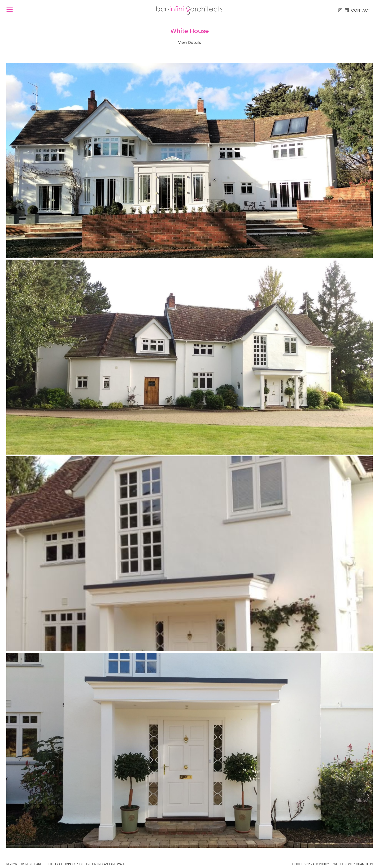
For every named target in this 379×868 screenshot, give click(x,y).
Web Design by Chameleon (353, 864)
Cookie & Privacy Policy (311, 864)
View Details (190, 42)
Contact (361, 10)
